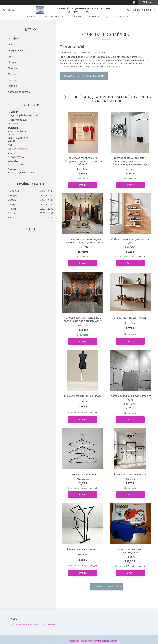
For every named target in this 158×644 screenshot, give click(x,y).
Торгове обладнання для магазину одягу (130, 398)
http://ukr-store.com (18, 149)
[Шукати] (4, 10)
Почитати (13, 68)
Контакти (94, 17)
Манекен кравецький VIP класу (83, 396)
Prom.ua (94, 638)
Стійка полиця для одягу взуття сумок (130, 241)
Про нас (77, 17)
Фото (11, 44)
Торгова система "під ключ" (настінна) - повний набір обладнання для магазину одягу (130, 161)
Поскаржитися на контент (80, 641)
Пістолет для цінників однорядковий (130, 551)
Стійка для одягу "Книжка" (83, 549)
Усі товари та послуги (105, 587)
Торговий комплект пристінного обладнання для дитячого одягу (83, 319)
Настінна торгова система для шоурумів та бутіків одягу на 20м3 (83, 241)
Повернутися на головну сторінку (85, 76)
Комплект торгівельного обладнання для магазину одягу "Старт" (83, 161)
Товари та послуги (53, 17)
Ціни (10, 56)
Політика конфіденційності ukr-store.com (35, 625)
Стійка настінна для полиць (130, 318)
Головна (31, 17)
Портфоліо (14, 38)
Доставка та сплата (117, 17)
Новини (12, 62)
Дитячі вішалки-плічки (83, 474)
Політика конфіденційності (105, 641)
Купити (83, 185)
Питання (13, 86)
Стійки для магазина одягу (130, 474)
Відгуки (12, 80)
